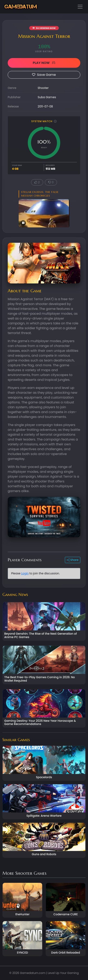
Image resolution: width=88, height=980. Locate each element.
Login (25, 573)
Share (73, 560)
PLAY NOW (44, 63)
